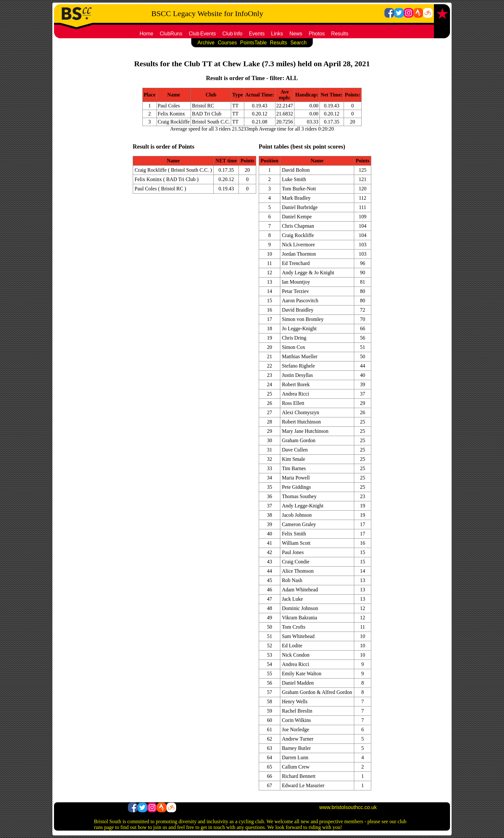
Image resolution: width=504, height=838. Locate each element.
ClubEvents (202, 34)
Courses (227, 43)
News (296, 34)
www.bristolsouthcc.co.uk (348, 807)
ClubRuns (171, 34)
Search (298, 43)
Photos (317, 34)
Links (277, 34)
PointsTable (253, 43)
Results (340, 34)
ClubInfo (232, 34)
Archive (206, 43)
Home (146, 34)
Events (257, 34)
